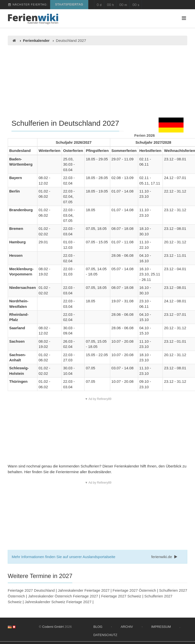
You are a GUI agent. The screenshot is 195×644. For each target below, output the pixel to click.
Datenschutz (105, 635)
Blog (98, 627)
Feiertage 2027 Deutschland (31, 590)
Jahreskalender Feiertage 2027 (84, 590)
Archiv (127, 627)
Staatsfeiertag (69, 4)
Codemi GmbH (53, 627)
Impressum (161, 627)
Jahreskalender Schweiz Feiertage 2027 (58, 602)
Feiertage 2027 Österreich (134, 590)
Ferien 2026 (145, 135)
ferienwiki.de (165, 557)
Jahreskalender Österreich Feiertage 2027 (63, 596)
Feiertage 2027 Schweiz (121, 596)
